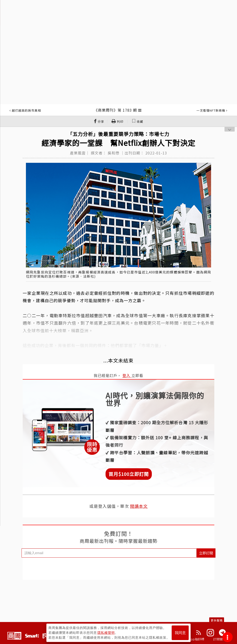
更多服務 (217, 620)
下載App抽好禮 (193, 639)
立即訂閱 (206, 553)
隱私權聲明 (106, 633)
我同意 (180, 633)
